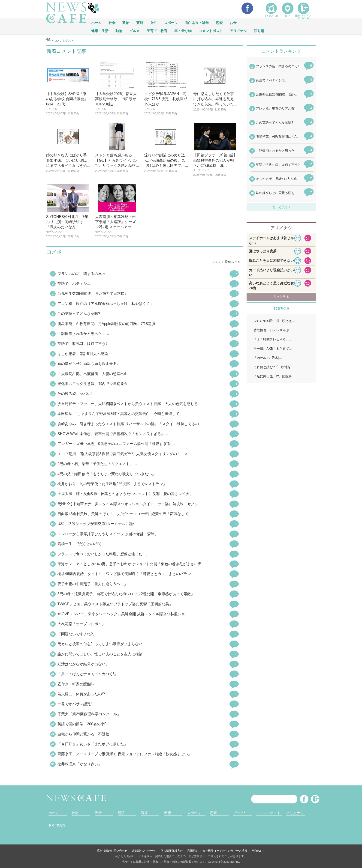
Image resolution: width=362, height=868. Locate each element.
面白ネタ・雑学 (197, 22)
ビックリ (240, 813)
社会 (112, 22)
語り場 (259, 31)
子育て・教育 (157, 31)
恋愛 (219, 22)
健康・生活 (100, 31)
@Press (257, 851)
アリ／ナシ (238, 31)
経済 (121, 813)
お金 (233, 22)
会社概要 (208, 851)
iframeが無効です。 (281, 133)
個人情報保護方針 (172, 851)
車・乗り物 (183, 31)
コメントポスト (211, 31)
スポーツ (171, 22)
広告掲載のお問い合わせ (112, 851)
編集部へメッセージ (144, 851)
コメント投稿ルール (226, 262)
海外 (144, 813)
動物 (119, 31)
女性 (154, 22)
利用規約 (193, 851)
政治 (126, 22)
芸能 (140, 22)
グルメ (134, 31)
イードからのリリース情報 (231, 851)
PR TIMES (57, 825)
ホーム (54, 813)
